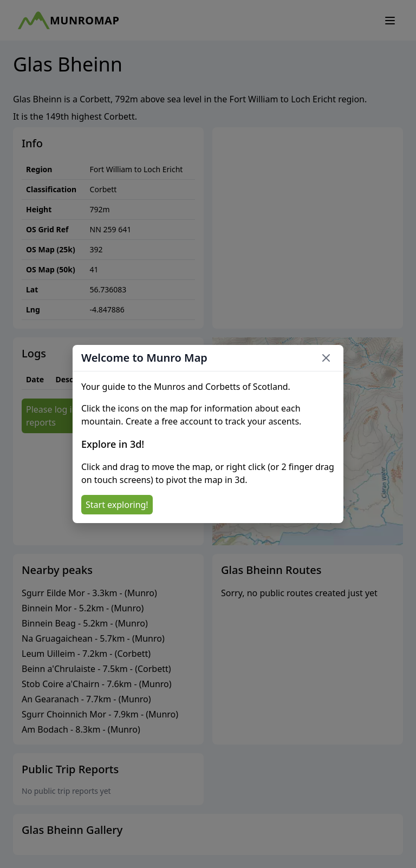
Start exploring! (117, 505)
